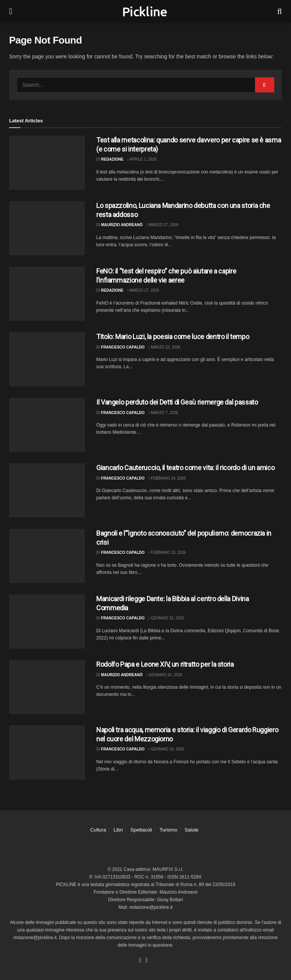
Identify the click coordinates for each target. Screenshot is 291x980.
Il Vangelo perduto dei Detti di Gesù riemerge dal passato (177, 402)
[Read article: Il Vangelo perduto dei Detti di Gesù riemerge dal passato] (47, 425)
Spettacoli (141, 830)
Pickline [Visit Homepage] (145, 11)
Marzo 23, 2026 (164, 347)
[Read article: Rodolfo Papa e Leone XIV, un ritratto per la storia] (47, 687)
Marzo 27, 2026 (162, 225)
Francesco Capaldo (123, 347)
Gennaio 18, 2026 (166, 749)
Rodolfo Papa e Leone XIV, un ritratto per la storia (165, 664)
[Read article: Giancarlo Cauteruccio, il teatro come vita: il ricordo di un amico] (47, 490)
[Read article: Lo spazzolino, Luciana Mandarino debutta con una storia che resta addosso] (47, 228)
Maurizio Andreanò (122, 225)
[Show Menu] (11, 11)
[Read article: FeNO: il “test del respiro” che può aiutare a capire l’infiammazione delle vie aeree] (47, 294)
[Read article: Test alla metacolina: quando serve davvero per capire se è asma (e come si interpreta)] (47, 163)
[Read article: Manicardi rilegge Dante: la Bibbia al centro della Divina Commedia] (47, 621)
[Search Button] (280, 11)
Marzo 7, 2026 (163, 413)
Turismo (168, 830)
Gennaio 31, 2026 (166, 618)
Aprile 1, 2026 (142, 159)
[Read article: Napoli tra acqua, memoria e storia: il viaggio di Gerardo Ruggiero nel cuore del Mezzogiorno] (47, 753)
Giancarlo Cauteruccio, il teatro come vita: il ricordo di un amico (185, 468)
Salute (192, 830)
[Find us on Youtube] (147, 960)
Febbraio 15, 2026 (167, 553)
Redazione (112, 159)
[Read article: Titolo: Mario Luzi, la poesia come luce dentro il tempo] (47, 359)
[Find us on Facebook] (140, 960)
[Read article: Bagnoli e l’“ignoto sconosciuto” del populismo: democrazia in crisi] (47, 556)
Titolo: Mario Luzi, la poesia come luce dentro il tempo (173, 337)
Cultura (98, 830)
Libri (118, 830)
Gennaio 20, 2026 (164, 675)
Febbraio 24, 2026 (167, 478)
